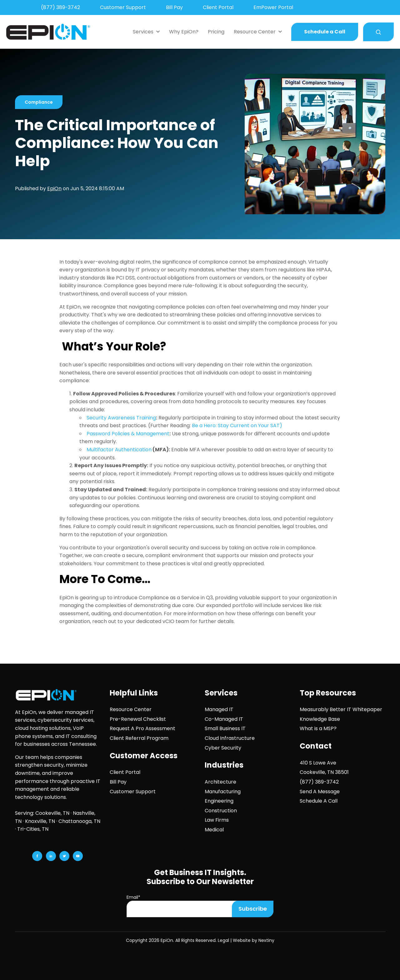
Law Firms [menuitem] (217, 820)
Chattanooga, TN (79, 821)
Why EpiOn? (184, 32)
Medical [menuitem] (214, 830)
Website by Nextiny (254, 940)
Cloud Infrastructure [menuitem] (230, 738)
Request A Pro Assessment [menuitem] (142, 728)
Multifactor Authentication (119, 450)
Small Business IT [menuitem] (225, 728)
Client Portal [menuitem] (218, 7)
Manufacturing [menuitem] (223, 792)
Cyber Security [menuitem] (223, 748)
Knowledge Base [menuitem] (320, 719)
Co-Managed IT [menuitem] (224, 719)
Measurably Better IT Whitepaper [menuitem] (341, 709)
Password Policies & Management (128, 434)
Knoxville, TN (40, 821)
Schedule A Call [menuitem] (319, 801)
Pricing (216, 32)
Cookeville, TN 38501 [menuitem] (324, 772)
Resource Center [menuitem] (131, 709)
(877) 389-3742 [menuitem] (60, 7)
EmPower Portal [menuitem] (273, 7)
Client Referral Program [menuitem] (139, 738)
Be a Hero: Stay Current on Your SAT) (237, 426)
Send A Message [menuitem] (320, 792)
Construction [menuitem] (221, 811)
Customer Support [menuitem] (123, 7)
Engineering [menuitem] (219, 801)
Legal (223, 940)
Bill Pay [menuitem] (174, 7)
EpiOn (54, 188)
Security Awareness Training (121, 418)
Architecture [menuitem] (220, 782)
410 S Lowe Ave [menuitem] (318, 763)
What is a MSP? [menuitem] (318, 728)
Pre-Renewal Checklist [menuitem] (138, 719)
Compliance (39, 102)
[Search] (378, 32)
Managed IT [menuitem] (219, 709)
